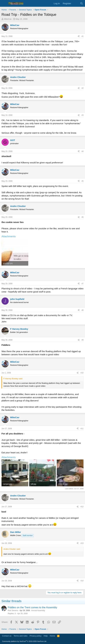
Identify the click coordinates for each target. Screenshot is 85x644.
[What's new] (75, 3)
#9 (83, 340)
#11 (82, 429)
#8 (83, 310)
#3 (83, 115)
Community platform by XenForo (24, 641)
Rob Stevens (13, 611)
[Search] (81, 3)
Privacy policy (36, 636)
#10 (82, 373)
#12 (82, 507)
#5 (83, 181)
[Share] (79, 36)
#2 (83, 88)
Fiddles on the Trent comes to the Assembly (32, 607)
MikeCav (8, 19)
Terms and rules (21, 636)
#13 (82, 543)
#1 (83, 36)
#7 (83, 284)
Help (46, 636)
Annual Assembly (38, 611)
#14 (82, 581)
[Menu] (4, 3)
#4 (83, 151)
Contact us (7, 636)
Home (52, 636)
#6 (83, 217)
